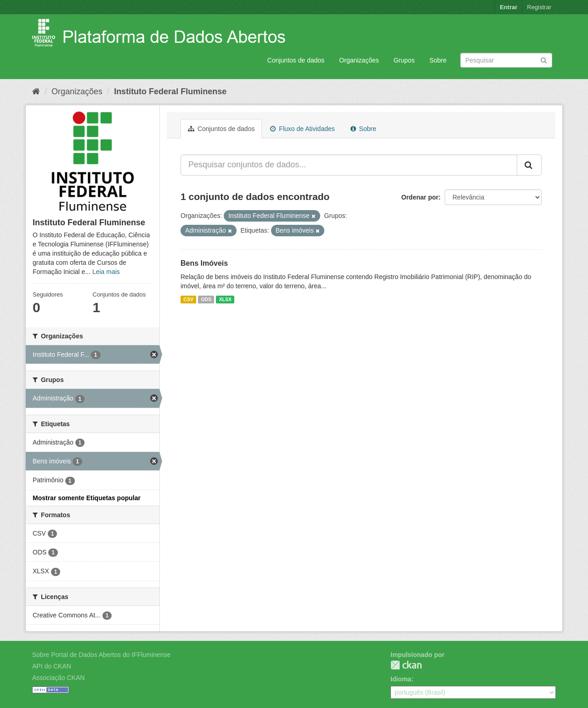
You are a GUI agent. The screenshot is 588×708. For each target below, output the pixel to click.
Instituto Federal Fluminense (170, 91)
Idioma (401, 679)
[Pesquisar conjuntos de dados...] (349, 165)
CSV (188, 299)
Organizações (359, 60)
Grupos (404, 60)
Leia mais (106, 272)
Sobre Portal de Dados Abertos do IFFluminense (101, 655)
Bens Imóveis (204, 263)
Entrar (509, 7)
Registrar (539, 7)
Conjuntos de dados (296, 60)
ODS (206, 299)
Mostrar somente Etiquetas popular (87, 498)
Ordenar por (420, 197)
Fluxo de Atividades (302, 129)
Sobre (438, 60)
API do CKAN (52, 666)
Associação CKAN (58, 678)
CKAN (406, 665)
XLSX (225, 299)
